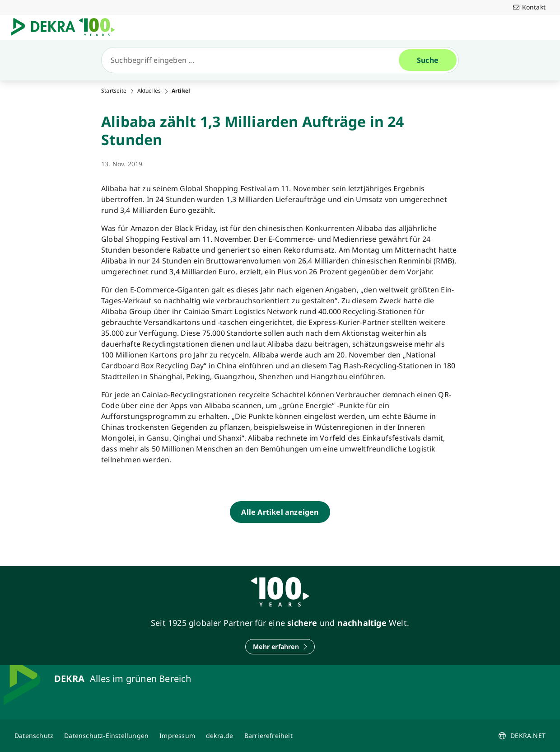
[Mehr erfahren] (280, 647)
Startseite (114, 91)
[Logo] (66, 27)
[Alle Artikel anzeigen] (280, 512)
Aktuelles (149, 91)
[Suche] (254, 60)
